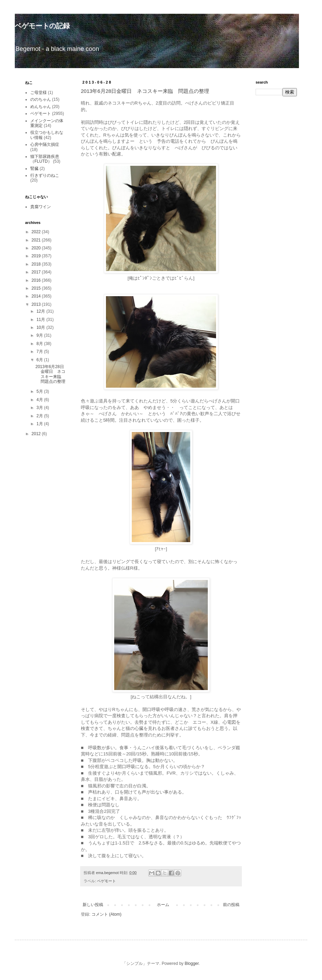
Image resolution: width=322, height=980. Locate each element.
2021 (37, 240)
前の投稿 (231, 905)
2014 (37, 296)
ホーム (163, 905)
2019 (37, 256)
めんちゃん (41, 107)
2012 (37, 434)
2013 (37, 304)
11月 (41, 320)
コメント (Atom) (106, 914)
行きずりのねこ (45, 175)
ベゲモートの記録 (42, 26)
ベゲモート (106, 881)
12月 (41, 311)
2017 (37, 272)
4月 (40, 400)
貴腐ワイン (41, 207)
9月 (40, 335)
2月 (40, 416)
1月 (40, 424)
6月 (40, 360)
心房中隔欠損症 (45, 144)
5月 (40, 391)
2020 (37, 248)
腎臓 (34, 169)
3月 (40, 408)
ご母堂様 (39, 93)
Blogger (192, 963)
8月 (40, 344)
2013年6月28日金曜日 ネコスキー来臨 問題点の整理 (145, 91)
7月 (40, 352)
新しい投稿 (93, 905)
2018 (37, 264)
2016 (37, 280)
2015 (37, 288)
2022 (37, 232)
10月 (41, 327)
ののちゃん (41, 99)
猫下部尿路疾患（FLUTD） (45, 159)
